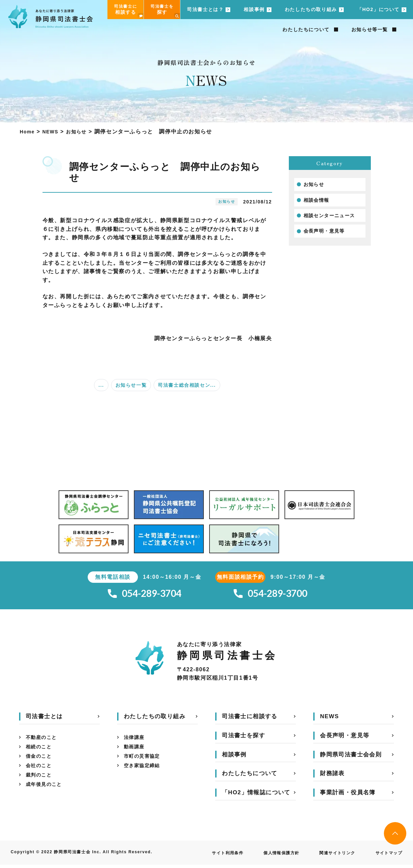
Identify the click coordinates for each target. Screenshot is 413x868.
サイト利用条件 (209, 856)
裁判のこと (40, 784)
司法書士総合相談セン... (187, 385)
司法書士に (129, 12)
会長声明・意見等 (327, 235)
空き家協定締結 (144, 773)
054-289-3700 (270, 595)
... (101, 385)
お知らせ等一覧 (370, 29)
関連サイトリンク (330, 856)
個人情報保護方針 (268, 856)
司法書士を (165, 12)
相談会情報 (318, 202)
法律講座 (136, 741)
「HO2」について (378, 9)
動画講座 (136, 752)
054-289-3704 (145, 595)
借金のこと (40, 762)
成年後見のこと (46, 794)
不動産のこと (44, 741)
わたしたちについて (306, 29)
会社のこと (40, 773)
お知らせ (315, 185)
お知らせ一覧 (131, 385)
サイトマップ (387, 856)
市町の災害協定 (144, 762)
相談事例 (254, 9)
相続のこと (40, 752)
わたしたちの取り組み (311, 9)
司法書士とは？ (205, 9)
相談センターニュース (333, 218)
